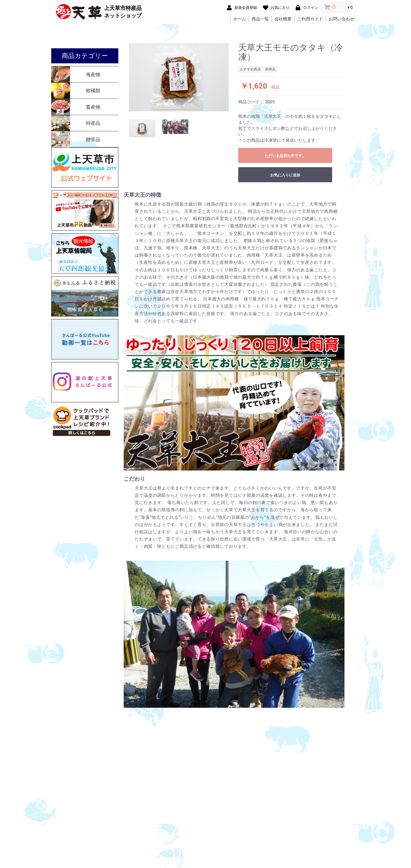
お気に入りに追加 (285, 175)
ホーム (240, 19)
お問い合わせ (342, 19)
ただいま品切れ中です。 (285, 156)
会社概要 (283, 19)
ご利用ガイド (310, 19)
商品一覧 (260, 19)
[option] (179, 77)
